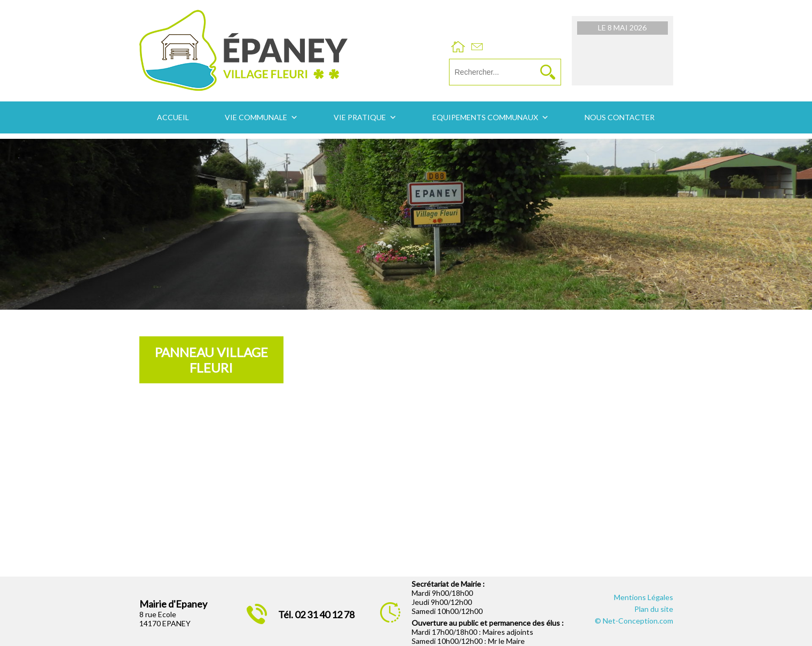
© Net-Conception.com (634, 621)
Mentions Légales (644, 597)
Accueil (173, 117)
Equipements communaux (485, 117)
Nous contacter (620, 117)
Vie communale (256, 117)
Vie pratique (360, 117)
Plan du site (654, 609)
